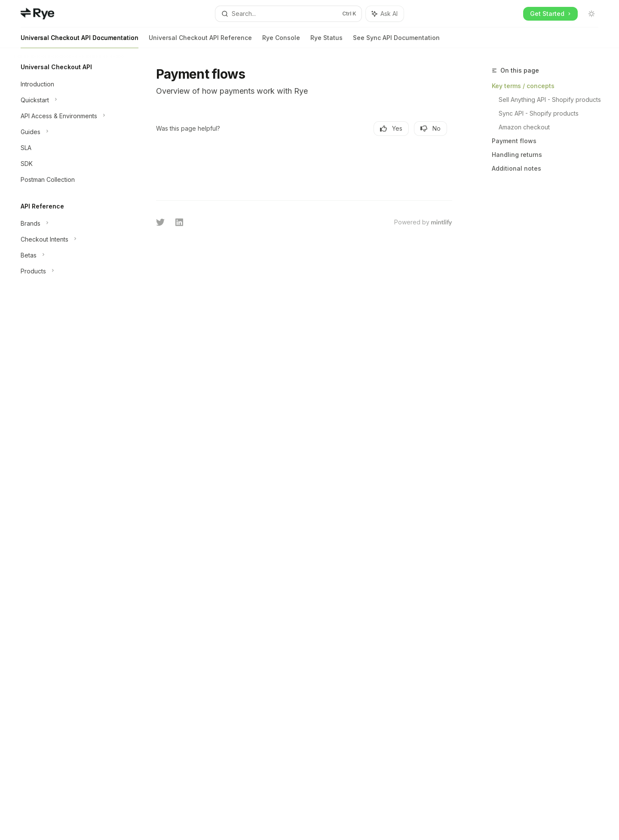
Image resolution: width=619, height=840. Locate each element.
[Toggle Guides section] (69, 132)
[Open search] (288, 14)
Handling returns (517, 155)
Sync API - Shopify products (539, 113)
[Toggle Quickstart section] (69, 100)
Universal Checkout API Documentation (80, 41)
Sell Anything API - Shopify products (550, 100)
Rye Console (281, 41)
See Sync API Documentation (396, 41)
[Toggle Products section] (69, 271)
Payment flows (514, 141)
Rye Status (326, 41)
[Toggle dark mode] (591, 14)
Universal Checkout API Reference (200, 41)
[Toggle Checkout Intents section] (69, 239)
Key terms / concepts (523, 86)
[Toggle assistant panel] (385, 14)
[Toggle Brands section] (69, 224)
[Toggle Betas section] (69, 255)
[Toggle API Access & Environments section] (69, 116)
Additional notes (516, 168)
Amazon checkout (524, 127)
